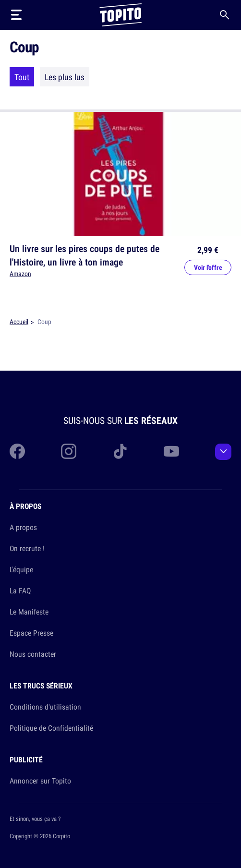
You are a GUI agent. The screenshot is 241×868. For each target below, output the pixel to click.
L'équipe (21, 569)
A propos (23, 527)
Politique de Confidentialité (51, 728)
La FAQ (20, 591)
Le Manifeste (29, 612)
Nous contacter (33, 654)
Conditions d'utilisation (45, 707)
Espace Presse (31, 633)
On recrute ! (27, 548)
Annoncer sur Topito (40, 781)
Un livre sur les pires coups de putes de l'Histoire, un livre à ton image (84, 255)
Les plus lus (65, 77)
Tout (22, 77)
